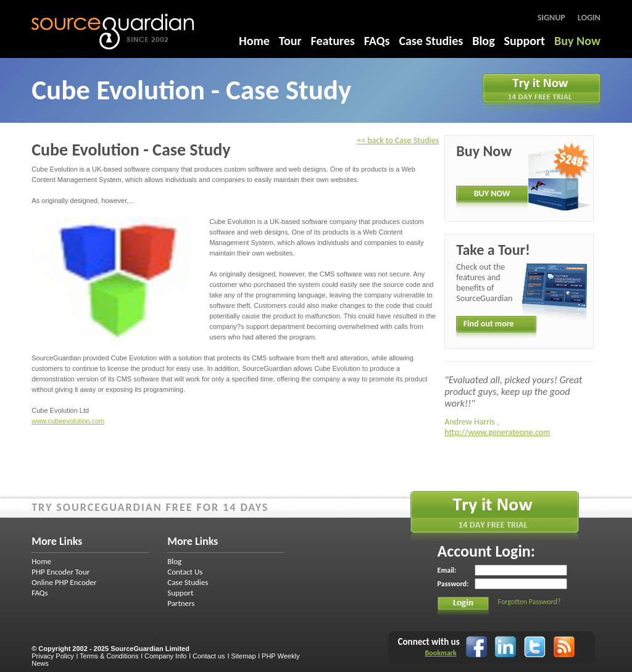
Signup (551, 18)
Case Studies (431, 41)
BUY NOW (492, 193)
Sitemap (243, 656)
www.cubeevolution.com (68, 421)
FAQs (377, 41)
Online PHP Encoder (64, 582)
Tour (290, 41)
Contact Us (185, 572)
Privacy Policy (52, 656)
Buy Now (577, 41)
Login (589, 18)
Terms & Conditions (109, 656)
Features (333, 41)
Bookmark (441, 653)
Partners (181, 603)
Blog (483, 41)
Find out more (489, 324)
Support (525, 41)
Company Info (165, 656)
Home (254, 41)
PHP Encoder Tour (60, 572)
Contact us (209, 656)
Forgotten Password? (530, 602)
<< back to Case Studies (398, 140)
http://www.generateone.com (497, 432)
